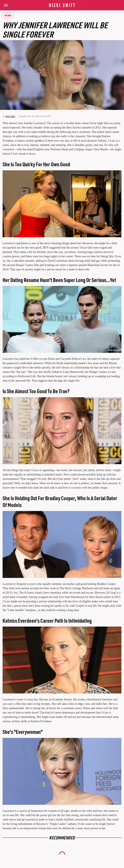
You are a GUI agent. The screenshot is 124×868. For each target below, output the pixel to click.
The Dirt (8, 15)
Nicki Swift (10, 116)
